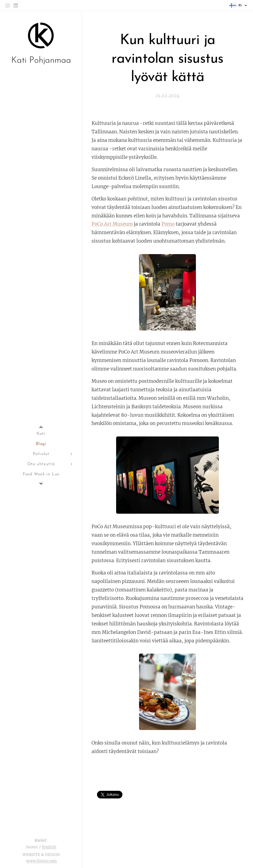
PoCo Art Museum (112, 224)
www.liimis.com (42, 861)
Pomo (168, 224)
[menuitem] (41, 434)
